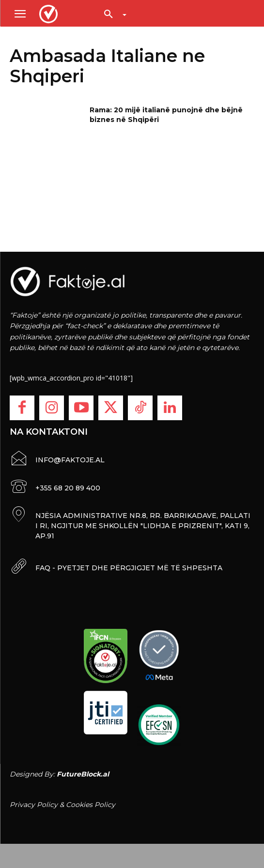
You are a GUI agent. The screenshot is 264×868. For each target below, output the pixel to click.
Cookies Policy (91, 805)
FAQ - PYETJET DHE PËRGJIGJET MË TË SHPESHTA (129, 568)
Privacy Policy (34, 805)
